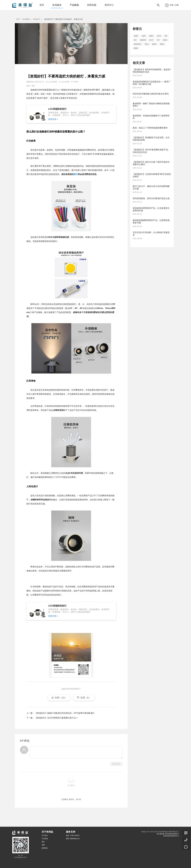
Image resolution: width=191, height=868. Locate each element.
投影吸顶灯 (138, 44)
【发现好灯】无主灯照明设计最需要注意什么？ (56, 725)
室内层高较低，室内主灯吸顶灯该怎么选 (151, 198)
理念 (43, 842)
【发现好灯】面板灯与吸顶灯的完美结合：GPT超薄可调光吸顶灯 (64, 721)
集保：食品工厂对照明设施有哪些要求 (150, 128)
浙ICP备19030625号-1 (171, 836)
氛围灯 (136, 48)
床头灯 (159, 36)
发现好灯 (37, 19)
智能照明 (143, 40)
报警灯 (151, 36)
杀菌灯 (136, 36)
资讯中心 (109, 5)
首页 (42, 5)
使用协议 (45, 848)
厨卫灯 (151, 40)
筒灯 (166, 36)
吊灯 (158, 40)
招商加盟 (92, 5)
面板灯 (162, 44)
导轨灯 (147, 44)
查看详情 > (53, 119)
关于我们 (45, 836)
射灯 (33, 86)
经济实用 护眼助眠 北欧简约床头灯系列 (151, 94)
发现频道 (57, 5)
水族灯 (144, 36)
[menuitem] (42, 5)
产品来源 (45, 839)
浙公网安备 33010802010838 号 (168, 834)
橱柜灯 (154, 44)
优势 (43, 845)
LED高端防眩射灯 (57, 109)
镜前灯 (165, 40)
